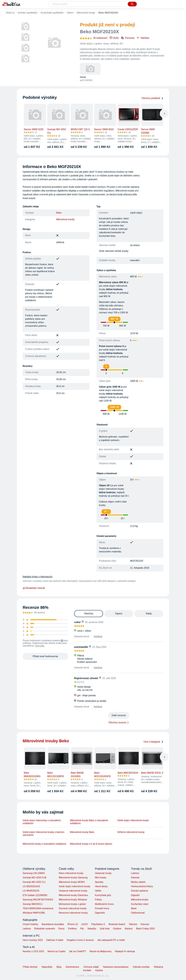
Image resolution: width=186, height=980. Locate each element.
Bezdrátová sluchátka (53, 924)
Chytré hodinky (30, 924)
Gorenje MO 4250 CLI (34, 882)
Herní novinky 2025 (33, 940)
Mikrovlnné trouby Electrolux (73, 895)
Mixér (134, 908)
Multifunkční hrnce (104, 904)
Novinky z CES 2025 (33, 951)
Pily (82, 929)
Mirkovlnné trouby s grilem (72, 904)
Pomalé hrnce (102, 908)
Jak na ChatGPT (77, 951)
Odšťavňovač (138, 913)
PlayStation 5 (98, 924)
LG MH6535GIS (31, 891)
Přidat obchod (30, 967)
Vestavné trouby (103, 873)
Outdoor (117, 929)
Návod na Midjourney (100, 951)
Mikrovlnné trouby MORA (72, 882)
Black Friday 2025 (145, 929)
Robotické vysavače (45, 929)
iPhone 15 (73, 924)
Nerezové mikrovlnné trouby (73, 913)
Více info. (40, 646)
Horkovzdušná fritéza (142, 886)
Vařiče (98, 891)
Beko (59, 213)
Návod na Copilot (56, 951)
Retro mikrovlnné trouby (71, 873)
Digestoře (100, 913)
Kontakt (87, 970)
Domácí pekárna (139, 891)
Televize (133, 924)
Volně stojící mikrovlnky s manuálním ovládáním (42, 822)
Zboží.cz (10, 13)
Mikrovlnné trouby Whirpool (73, 900)
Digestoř (135, 895)
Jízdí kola (105, 929)
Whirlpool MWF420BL (34, 913)
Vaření (70, 13)
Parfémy (72, 929)
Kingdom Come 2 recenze (80, 940)
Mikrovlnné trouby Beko (82, 832)
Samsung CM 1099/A (34, 873)
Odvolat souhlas (141, 967)
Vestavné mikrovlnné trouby (73, 891)
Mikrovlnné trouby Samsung (73, 878)
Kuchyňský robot (139, 904)
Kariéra (99, 970)
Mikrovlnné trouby (86, 13)
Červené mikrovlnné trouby (73, 908)
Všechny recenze (117, 722)
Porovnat (128, 38)
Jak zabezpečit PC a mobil (111, 940)
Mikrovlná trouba (139, 900)
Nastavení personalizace (116, 967)
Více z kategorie (153, 742)
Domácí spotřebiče (28, 13)
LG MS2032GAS (31, 886)
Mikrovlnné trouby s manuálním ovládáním (45, 844)
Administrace (72, 967)
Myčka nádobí (138, 882)
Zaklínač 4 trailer (55, 940)
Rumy (61, 929)
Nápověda (47, 967)
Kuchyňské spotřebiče (52, 13)
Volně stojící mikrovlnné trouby (133, 820)
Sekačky (92, 929)
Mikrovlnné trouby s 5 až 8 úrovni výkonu (91, 844)
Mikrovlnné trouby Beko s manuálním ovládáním (89, 822)
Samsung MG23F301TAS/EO (38, 900)
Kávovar (135, 878)
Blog (59, 967)
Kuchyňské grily (103, 895)
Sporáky (99, 882)
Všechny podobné (152, 98)
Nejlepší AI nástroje (125, 951)
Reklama (158, 967)
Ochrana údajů (91, 967)
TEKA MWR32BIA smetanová (38, 908)
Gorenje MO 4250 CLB (35, 878)
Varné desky (101, 886)
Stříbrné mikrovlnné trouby (131, 832)
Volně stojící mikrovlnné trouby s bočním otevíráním (43, 834)
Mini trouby (101, 878)
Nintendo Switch (117, 924)
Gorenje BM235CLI (33, 904)
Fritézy (98, 900)
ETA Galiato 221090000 (35, 895)
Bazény (129, 929)
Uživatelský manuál (34, 588)
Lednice (135, 873)
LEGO (85, 924)
